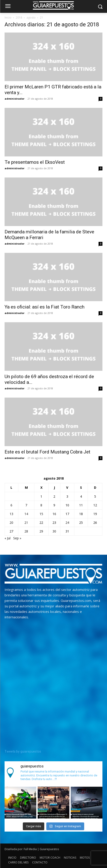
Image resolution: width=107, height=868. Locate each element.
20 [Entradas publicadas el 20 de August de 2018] (11, 523)
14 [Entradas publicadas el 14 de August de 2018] (26, 514)
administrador (14, 99)
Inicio (8, 18)
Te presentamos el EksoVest (35, 162)
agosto (31, 18)
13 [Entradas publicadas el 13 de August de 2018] (11, 514)
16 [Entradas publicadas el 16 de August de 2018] (54, 514)
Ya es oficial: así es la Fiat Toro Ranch (44, 307)
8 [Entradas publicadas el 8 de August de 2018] (41, 505)
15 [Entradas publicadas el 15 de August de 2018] (41, 514)
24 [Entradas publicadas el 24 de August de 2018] (67, 523)
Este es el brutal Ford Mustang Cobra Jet (47, 452)
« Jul (8, 538)
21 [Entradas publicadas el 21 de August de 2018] (26, 523)
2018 (19, 18)
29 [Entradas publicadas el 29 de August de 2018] (41, 531)
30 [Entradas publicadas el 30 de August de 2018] (54, 531)
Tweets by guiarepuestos (23, 751)
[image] (53, 574)
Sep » (17, 538)
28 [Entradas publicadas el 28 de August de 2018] (26, 531)
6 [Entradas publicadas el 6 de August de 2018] (11, 505)
